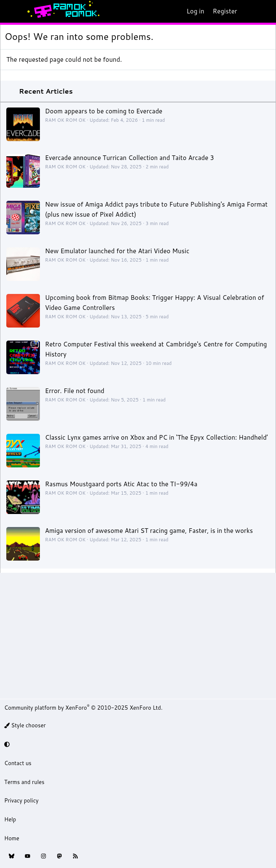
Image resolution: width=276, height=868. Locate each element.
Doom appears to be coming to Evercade (104, 111)
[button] (137, 744)
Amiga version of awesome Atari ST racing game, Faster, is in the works (149, 531)
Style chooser (25, 725)
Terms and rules (24, 782)
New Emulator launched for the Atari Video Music (117, 251)
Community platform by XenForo (83, 708)
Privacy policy (21, 800)
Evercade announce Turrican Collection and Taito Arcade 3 (129, 158)
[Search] (266, 11)
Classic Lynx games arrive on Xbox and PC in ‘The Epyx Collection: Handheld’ (156, 437)
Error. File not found (75, 391)
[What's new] (249, 11)
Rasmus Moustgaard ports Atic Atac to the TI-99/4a (121, 484)
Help (10, 819)
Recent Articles (46, 91)
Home (12, 838)
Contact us (18, 763)
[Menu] (11, 11)
